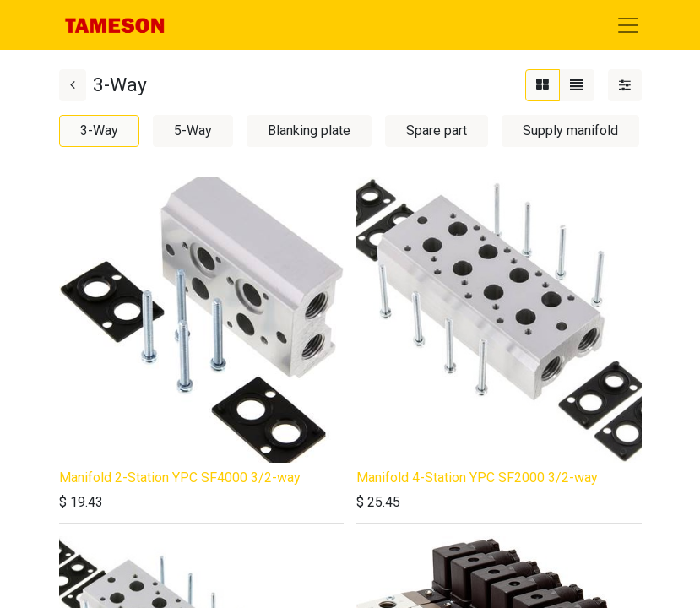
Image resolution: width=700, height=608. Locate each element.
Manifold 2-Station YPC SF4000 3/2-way (180, 478)
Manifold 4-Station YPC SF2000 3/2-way (477, 478)
